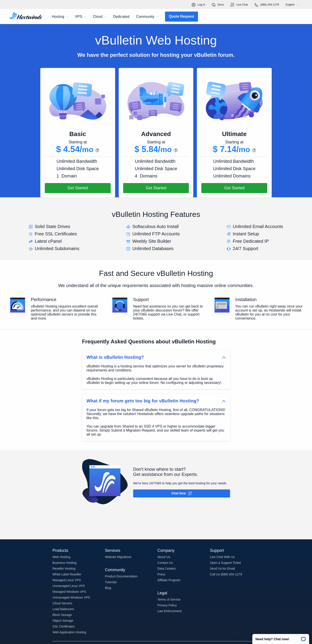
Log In (198, 5)
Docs (218, 5)
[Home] (26, 16)
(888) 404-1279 (267, 5)
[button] (281, 638)
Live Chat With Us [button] (222, 557)
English (293, 5)
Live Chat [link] (239, 5)
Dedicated (121, 17)
